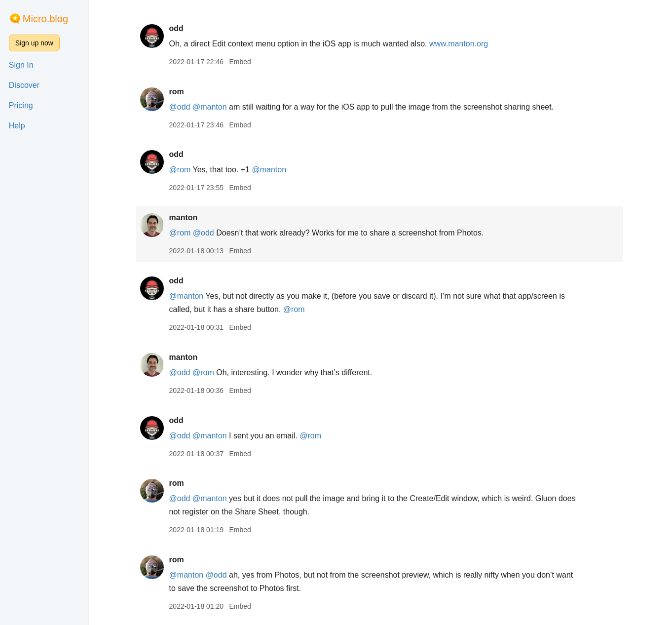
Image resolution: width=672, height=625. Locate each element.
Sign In (21, 65)
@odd (180, 107)
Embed (241, 62)
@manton (211, 107)
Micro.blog (45, 19)
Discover (24, 85)
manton (184, 217)
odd (177, 28)
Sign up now (34, 43)
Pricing (21, 105)
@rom (181, 170)
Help (17, 126)
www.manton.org (460, 44)
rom (177, 92)
